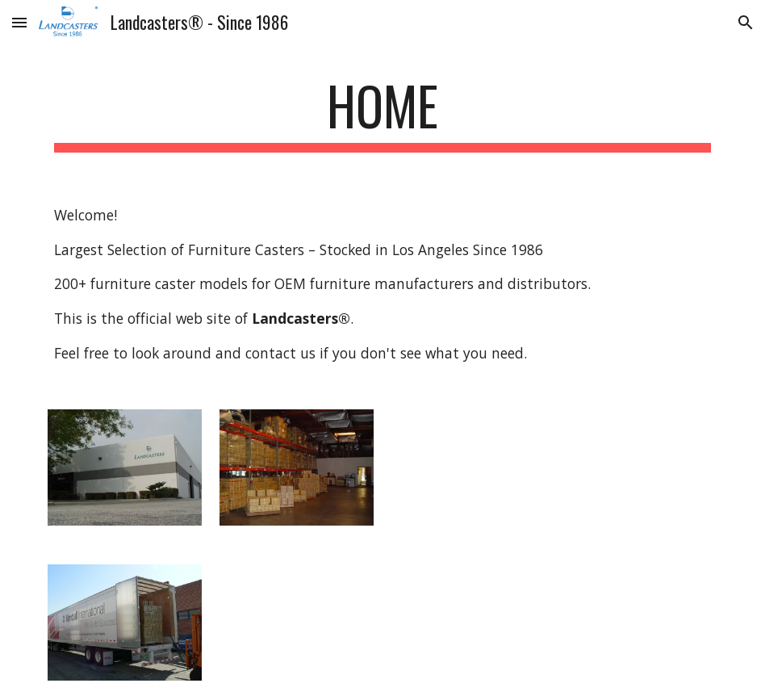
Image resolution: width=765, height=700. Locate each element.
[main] (383, 113)
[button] (19, 22)
